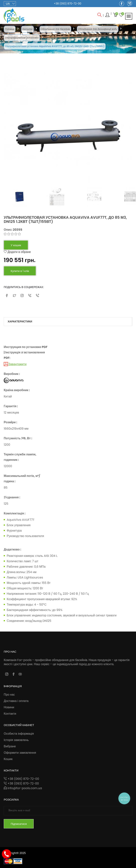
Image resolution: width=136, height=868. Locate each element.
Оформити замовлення (20, 753)
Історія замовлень (16, 740)
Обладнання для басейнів (55, 29)
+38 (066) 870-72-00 (21, 779)
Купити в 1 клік (20, 271)
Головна (10, 29)
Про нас (9, 695)
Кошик (8, 759)
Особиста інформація (19, 734)
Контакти (10, 714)
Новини (9, 707)
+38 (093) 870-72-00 (68, 4)
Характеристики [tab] (20, 321)
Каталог (27, 29)
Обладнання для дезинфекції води (98, 29)
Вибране (10, 746)
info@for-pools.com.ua (23, 788)
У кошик (16, 245)
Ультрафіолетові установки (22, 38)
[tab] (30, 197)
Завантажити (17, 364)
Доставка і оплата (16, 701)
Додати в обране (17, 252)
